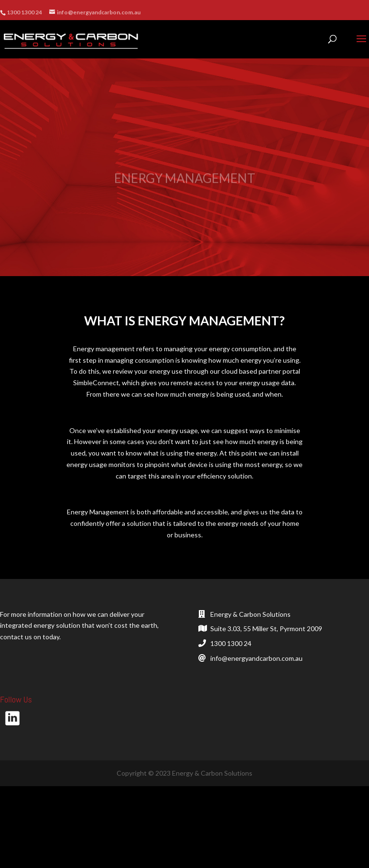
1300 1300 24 (231, 643)
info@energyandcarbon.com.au (256, 658)
